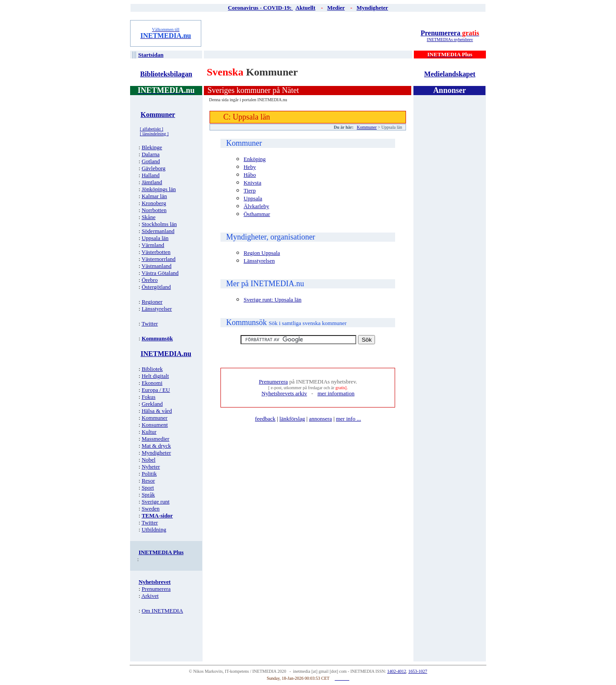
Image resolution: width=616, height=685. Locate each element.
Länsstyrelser (157, 309)
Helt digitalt (155, 376)
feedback (265, 419)
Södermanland (158, 231)
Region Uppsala (262, 253)
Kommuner (154, 418)
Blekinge (152, 147)
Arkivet (150, 596)
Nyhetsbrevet (155, 582)
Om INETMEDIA (162, 611)
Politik (149, 474)
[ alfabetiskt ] (152, 129)
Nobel (148, 460)
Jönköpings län (158, 189)
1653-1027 (418, 671)
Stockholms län (159, 224)
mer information (336, 393)
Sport (148, 488)
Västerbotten (156, 252)
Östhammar (257, 214)
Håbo (250, 175)
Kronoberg (154, 203)
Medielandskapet (450, 74)
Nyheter (151, 467)
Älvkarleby (256, 206)
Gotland (151, 161)
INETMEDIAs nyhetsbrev (450, 39)
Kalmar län (154, 196)
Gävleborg (153, 168)
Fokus (148, 397)
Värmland (153, 245)
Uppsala (253, 198)
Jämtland (152, 182)
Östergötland (156, 287)
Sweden (150, 509)
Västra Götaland (160, 273)
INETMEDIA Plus (161, 552)
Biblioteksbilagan (166, 74)
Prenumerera (450, 33)
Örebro (150, 280)
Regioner (152, 302)
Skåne (148, 217)
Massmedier (155, 439)
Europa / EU (156, 390)
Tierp (250, 190)
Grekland (152, 404)
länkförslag (292, 419)
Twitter (150, 324)
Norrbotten (154, 210)
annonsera (321, 419)
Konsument (155, 425)
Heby (250, 167)
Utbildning (154, 529)
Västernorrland (158, 259)
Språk (148, 495)
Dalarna (150, 154)
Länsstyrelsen (259, 261)
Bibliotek (152, 369)
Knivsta (252, 183)
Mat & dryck (156, 446)
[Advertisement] (309, 33)
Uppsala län (155, 238)
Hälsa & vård (157, 411)
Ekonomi (152, 383)
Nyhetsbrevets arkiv (284, 393)
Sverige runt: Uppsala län (273, 300)
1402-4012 (397, 671)
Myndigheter (156, 453)
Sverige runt (155, 502)
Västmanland (157, 266)
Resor (148, 481)
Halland (150, 175)
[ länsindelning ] (155, 134)
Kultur (149, 432)
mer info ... (348, 419)
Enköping (255, 159)
